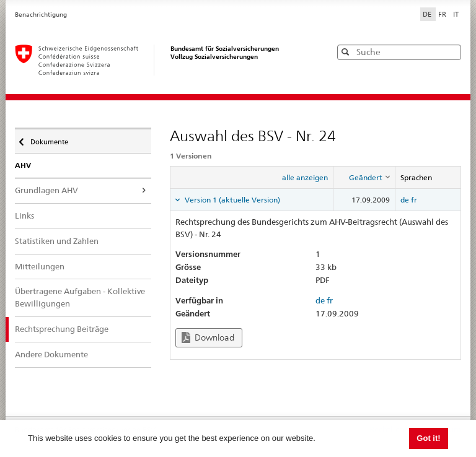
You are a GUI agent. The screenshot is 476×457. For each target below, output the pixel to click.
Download (208, 338)
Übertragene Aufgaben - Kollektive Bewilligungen (80, 297)
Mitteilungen (40, 266)
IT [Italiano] (456, 14)
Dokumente (48, 139)
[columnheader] (364, 178)
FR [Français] (443, 14)
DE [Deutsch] (428, 14)
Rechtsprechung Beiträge (62, 329)
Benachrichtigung (41, 15)
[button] (451, 52)
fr (414, 200)
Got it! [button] (428, 438)
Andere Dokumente (51, 354)
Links (24, 215)
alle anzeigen (305, 177)
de (405, 200)
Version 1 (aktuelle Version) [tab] (231, 200)
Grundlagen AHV (46, 190)
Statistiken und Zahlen (57, 241)
